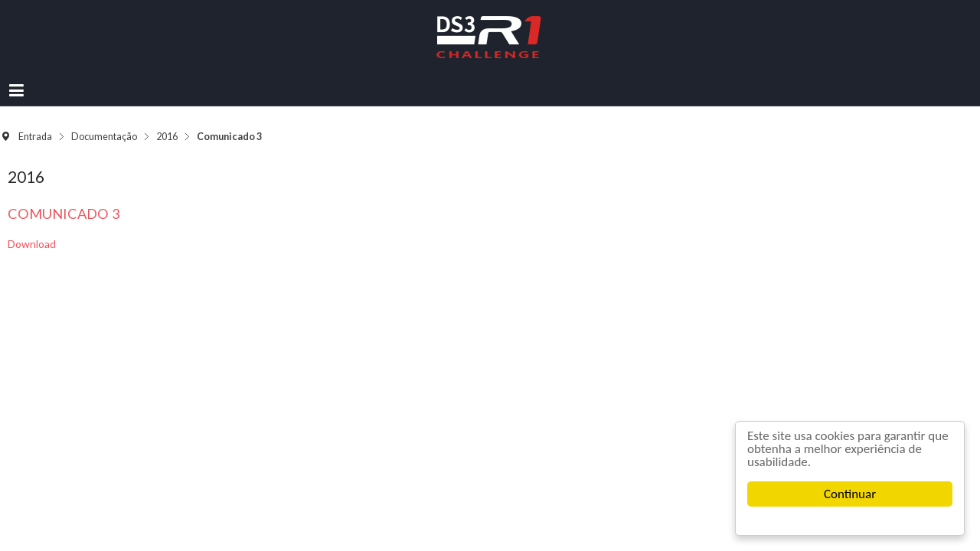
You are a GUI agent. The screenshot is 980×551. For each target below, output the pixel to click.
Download (78, 205)
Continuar (850, 494)
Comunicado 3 (110, 175)
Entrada (89, 106)
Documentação (158, 106)
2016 (220, 106)
